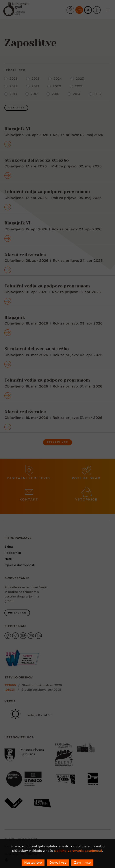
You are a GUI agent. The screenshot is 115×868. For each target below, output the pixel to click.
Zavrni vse (82, 863)
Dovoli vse (58, 863)
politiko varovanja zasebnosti (78, 851)
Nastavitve (33, 863)
